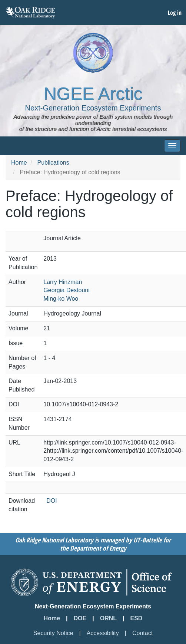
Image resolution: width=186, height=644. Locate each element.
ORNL (108, 618)
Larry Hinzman (63, 282)
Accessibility (103, 633)
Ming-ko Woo (61, 299)
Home (19, 163)
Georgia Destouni (67, 290)
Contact (142, 633)
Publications (53, 163)
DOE (80, 618)
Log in (175, 13)
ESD (137, 618)
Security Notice (53, 633)
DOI (52, 501)
